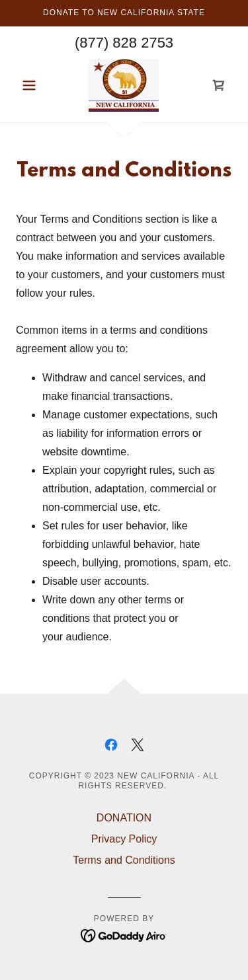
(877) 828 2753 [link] (124, 43)
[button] (32, 85)
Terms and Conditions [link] (124, 860)
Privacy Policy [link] (124, 839)
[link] (124, 85)
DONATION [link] (124, 818)
